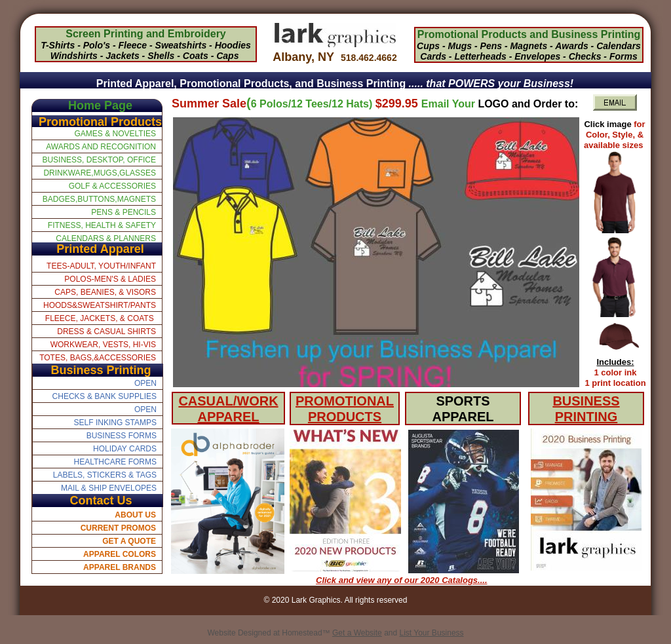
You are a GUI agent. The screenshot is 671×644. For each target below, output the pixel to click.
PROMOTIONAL (345, 401)
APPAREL (228, 417)
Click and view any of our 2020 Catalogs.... (402, 580)
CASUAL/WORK (228, 401)
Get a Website (357, 633)
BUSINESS (586, 401)
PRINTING (586, 417)
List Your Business (432, 633)
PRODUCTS (345, 417)
